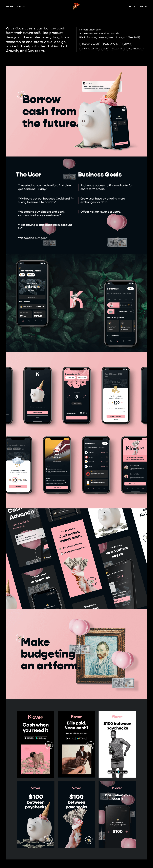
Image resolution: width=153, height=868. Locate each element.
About (21, 7)
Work (10, 7)
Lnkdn (143, 7)
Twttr (131, 7)
